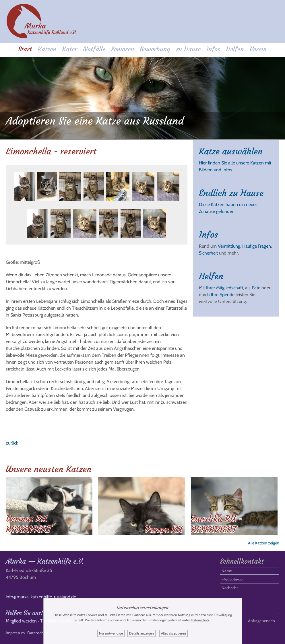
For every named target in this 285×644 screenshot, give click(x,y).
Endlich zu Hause (231, 193)
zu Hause (188, 49)
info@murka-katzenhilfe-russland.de (41, 597)
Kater (70, 49)
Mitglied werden (21, 621)
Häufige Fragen (257, 246)
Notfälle (94, 49)
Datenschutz (38, 633)
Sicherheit (208, 253)
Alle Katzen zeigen (264, 543)
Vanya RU (163, 529)
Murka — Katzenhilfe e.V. (45, 561)
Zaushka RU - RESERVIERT (217, 524)
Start (25, 49)
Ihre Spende (223, 295)
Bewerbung (155, 49)
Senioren (123, 49)
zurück (12, 443)
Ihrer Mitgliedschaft (225, 288)
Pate (256, 288)
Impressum (15, 633)
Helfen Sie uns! (24, 613)
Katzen (47, 49)
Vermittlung (229, 246)
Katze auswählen (231, 151)
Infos (213, 49)
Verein (258, 49)
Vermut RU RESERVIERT (28, 524)
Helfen (235, 49)
